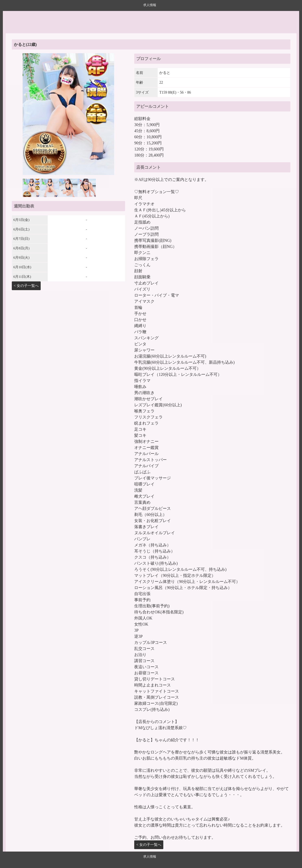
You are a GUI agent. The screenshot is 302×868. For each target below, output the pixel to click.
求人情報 (150, 5)
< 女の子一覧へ (26, 286)
